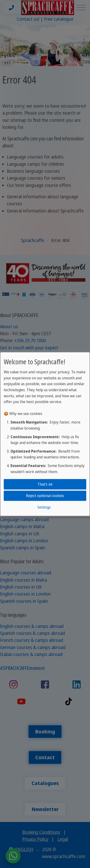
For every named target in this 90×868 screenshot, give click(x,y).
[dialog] (45, 434)
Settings (44, 507)
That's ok (45, 484)
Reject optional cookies (45, 496)
